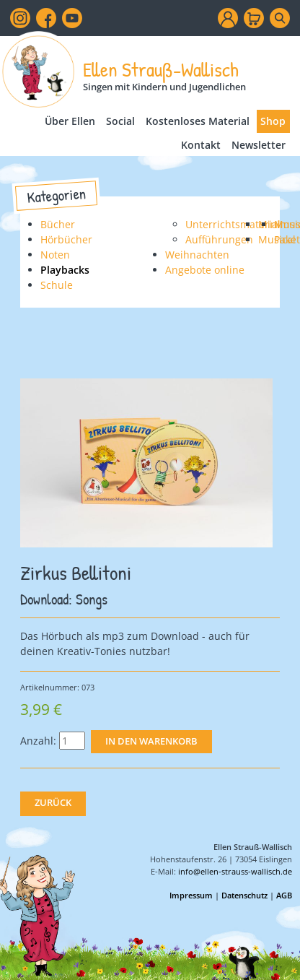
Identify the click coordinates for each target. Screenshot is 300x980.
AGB (284, 895)
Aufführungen (219, 239)
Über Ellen (70, 121)
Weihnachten (197, 255)
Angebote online (205, 270)
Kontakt (201, 145)
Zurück (53, 803)
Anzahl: (38, 741)
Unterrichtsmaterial (233, 224)
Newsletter (259, 145)
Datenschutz (244, 895)
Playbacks (65, 270)
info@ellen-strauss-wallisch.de (235, 871)
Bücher (58, 224)
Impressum (191, 895)
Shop (273, 121)
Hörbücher (66, 239)
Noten (55, 255)
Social (120, 121)
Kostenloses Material (198, 121)
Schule (57, 285)
